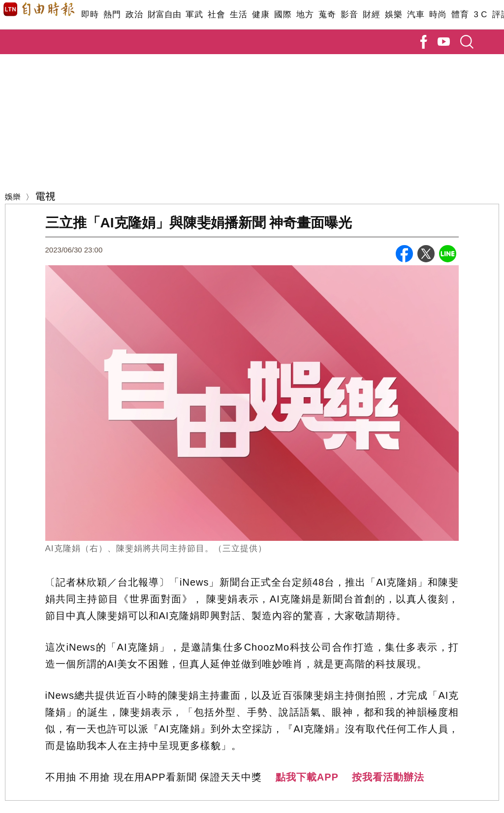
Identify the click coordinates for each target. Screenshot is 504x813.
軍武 (194, 15)
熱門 (112, 15)
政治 (134, 15)
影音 (349, 15)
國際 (283, 15)
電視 (45, 196)
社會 (216, 15)
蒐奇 (327, 15)
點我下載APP (307, 777)
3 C (480, 15)
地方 (305, 15)
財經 (371, 15)
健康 (261, 15)
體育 (460, 15)
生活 (238, 15)
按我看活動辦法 (388, 777)
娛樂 (394, 15)
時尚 (438, 15)
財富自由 (164, 15)
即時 (90, 15)
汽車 (416, 15)
